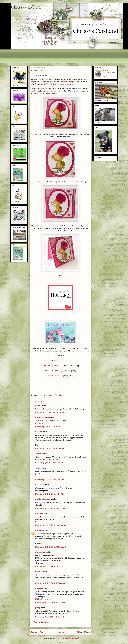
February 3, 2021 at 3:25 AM (50, 566)
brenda (39, 432)
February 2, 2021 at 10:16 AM (51, 547)
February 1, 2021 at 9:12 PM (50, 448)
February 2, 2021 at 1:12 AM (50, 480)
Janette (39, 453)
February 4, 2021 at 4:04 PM (50, 602)
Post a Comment (42, 622)
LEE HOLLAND (52, 84)
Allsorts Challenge (51, 366)
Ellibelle (39, 588)
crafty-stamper (43, 499)
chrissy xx (40, 552)
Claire (38, 405)
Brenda (39, 571)
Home (61, 632)
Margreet (40, 485)
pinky (38, 608)
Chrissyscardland (26, 7)
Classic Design (67, 82)
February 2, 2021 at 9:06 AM (50, 525)
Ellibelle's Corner (44, 599)
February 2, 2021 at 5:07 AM (50, 508)
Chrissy (106, 70)
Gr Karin (39, 423)
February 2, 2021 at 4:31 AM (50, 494)
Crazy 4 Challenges (56, 376)
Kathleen (40, 530)
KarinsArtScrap (43, 417)
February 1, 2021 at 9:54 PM (50, 463)
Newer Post (38, 632)
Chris (38, 468)
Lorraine (39, 513)
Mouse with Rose (48, 93)
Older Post (83, 632)
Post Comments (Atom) (67, 638)
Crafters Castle (53, 371)
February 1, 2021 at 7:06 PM (50, 412)
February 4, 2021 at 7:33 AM (50, 583)
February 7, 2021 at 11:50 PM (50, 617)
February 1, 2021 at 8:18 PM (49, 427)
